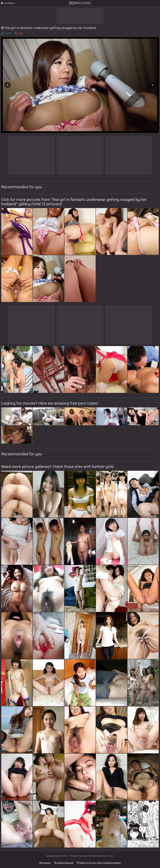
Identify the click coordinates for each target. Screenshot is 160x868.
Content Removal (64, 863)
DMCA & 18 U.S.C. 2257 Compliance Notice (99, 863)
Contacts (45, 863)
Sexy (80, 3)
